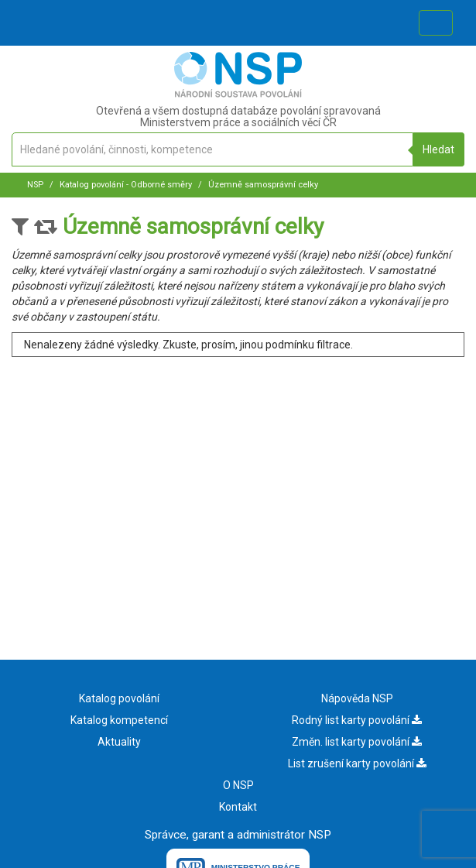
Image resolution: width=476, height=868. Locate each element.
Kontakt (238, 807)
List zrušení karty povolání (357, 763)
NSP (35, 185)
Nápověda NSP (357, 698)
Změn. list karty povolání (357, 742)
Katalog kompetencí (119, 720)
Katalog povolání (119, 698)
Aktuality (119, 742)
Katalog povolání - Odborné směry (125, 185)
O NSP (238, 785)
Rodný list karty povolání (357, 720)
